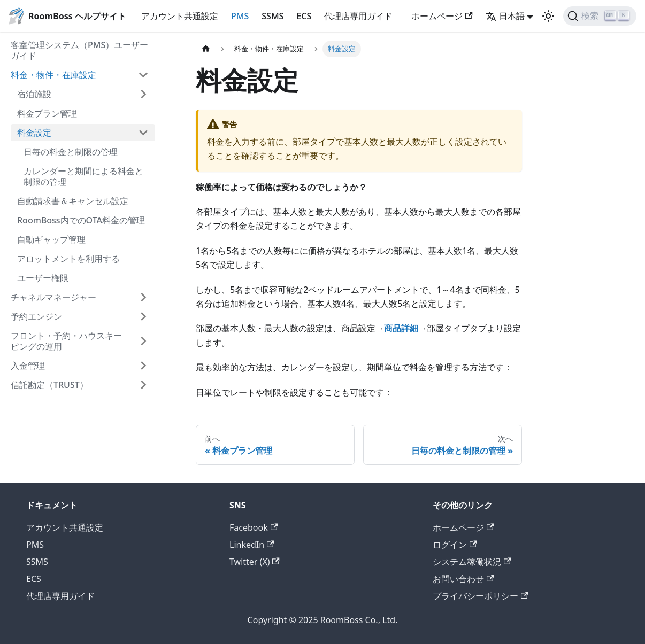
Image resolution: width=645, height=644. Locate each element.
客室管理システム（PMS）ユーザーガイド (79, 50)
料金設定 (34, 133)
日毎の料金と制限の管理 (71, 152)
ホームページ (442, 16)
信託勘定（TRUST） (49, 385)
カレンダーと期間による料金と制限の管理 (83, 176)
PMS (240, 16)
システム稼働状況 (472, 562)
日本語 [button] (505, 16)
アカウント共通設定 (180, 16)
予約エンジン (36, 316)
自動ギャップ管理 (51, 239)
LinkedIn (252, 545)
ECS (304, 16)
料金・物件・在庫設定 (53, 75)
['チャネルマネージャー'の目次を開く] (143, 297)
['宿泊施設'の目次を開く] (143, 94)
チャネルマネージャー (53, 297)
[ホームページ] (206, 49)
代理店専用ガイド (358, 16)
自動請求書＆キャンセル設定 (73, 201)
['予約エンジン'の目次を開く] (143, 316)
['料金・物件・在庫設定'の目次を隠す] (143, 75)
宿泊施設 (34, 94)
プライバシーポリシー (480, 596)
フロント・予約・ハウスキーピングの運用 (66, 341)
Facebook (254, 527)
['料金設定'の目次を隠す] (143, 133)
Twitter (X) (255, 562)
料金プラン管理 (47, 113)
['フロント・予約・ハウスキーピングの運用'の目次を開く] (143, 341)
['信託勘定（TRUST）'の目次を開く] (143, 385)
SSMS (272, 16)
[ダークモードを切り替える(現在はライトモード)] (548, 16)
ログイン (455, 545)
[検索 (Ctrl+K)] (600, 16)
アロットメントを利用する (68, 259)
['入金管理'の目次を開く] (143, 366)
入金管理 (28, 366)
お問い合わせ (463, 579)
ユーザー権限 (43, 278)
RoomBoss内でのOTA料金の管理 (81, 220)
